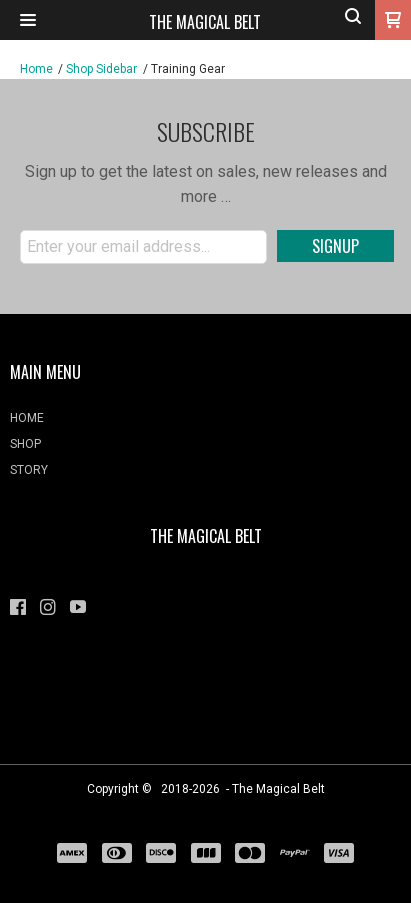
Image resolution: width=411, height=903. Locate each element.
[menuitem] (205, 423)
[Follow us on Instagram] (48, 607)
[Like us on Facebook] (18, 607)
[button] (28, 20)
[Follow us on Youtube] (78, 607)
